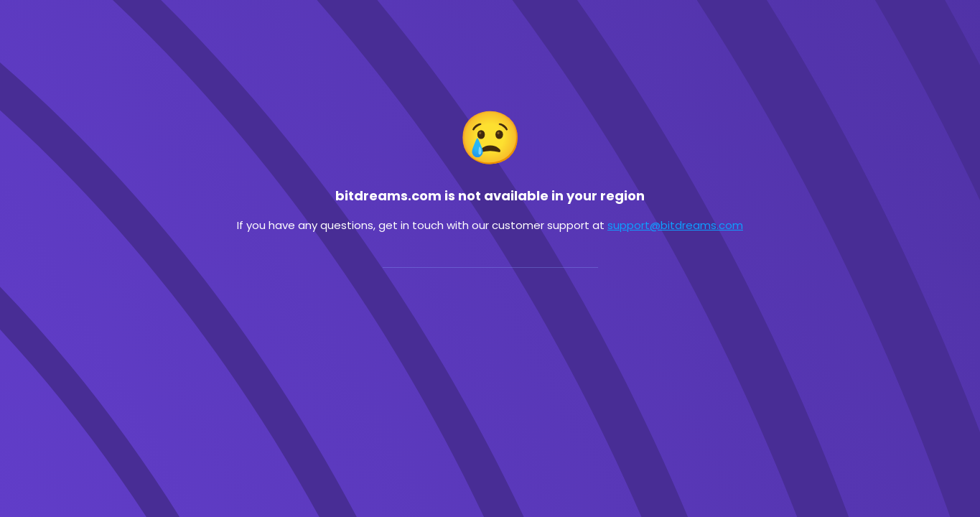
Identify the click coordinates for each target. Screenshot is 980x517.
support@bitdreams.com (675, 225)
